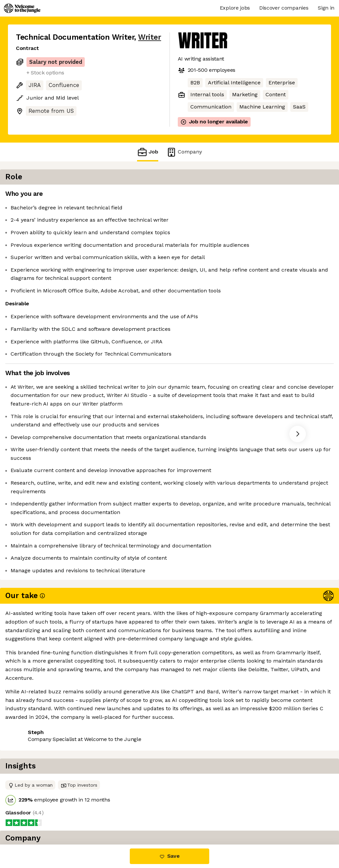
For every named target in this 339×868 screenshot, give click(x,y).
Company (184, 152)
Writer (149, 37)
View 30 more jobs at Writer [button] (98, 817)
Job (148, 152)
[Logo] (22, 8)
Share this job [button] (34, 817)
